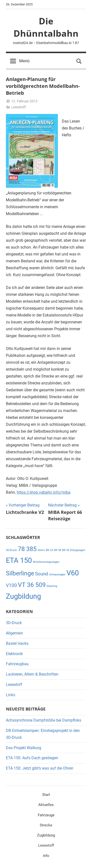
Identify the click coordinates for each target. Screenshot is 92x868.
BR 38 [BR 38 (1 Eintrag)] (58, 550)
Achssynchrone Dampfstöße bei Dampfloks (44, 720)
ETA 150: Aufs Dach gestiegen (32, 758)
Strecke (46, 825)
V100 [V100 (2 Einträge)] (11, 585)
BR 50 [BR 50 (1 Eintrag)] (66, 550)
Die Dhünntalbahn (46, 27)
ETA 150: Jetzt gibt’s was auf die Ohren (40, 768)
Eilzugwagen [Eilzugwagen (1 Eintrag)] (78, 550)
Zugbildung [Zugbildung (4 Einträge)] (23, 596)
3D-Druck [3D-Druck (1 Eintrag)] (11, 550)
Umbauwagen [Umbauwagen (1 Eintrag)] (57, 575)
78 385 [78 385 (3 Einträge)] (27, 549)
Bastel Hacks (17, 643)
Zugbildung (46, 835)
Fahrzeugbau (17, 664)
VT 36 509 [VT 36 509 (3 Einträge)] (32, 585)
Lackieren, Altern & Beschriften (32, 674)
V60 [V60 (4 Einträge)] (73, 573)
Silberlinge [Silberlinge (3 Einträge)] (20, 573)
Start (46, 795)
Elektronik (14, 654)
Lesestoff (19, 107)
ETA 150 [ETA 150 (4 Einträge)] (19, 560)
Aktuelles (46, 805)
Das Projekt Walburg (24, 748)
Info (46, 856)
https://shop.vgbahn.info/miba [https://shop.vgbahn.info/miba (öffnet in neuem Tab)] (44, 492)
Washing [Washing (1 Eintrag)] (52, 586)
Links (11, 695)
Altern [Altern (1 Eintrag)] (41, 550)
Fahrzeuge (46, 815)
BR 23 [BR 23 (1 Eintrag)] (49, 550)
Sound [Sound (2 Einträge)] (42, 574)
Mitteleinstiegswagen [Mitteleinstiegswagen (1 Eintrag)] (46, 562)
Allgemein (14, 633)
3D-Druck (14, 623)
